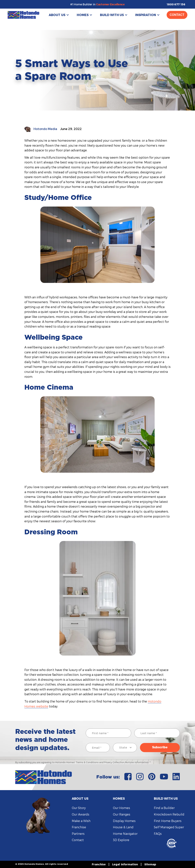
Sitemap (150, 864)
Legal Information (125, 864)
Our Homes (121, 808)
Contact (177, 15)
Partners (78, 834)
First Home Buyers (168, 821)
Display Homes (124, 821)
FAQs (158, 834)
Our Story (79, 808)
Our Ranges (122, 814)
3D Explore (121, 840)
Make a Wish (81, 821)
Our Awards (81, 814)
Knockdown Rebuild (169, 814)
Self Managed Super (169, 827)
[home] (23, 15)
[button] (59, 15)
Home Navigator (125, 834)
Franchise (79, 827)
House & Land (123, 827)
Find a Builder (164, 808)
